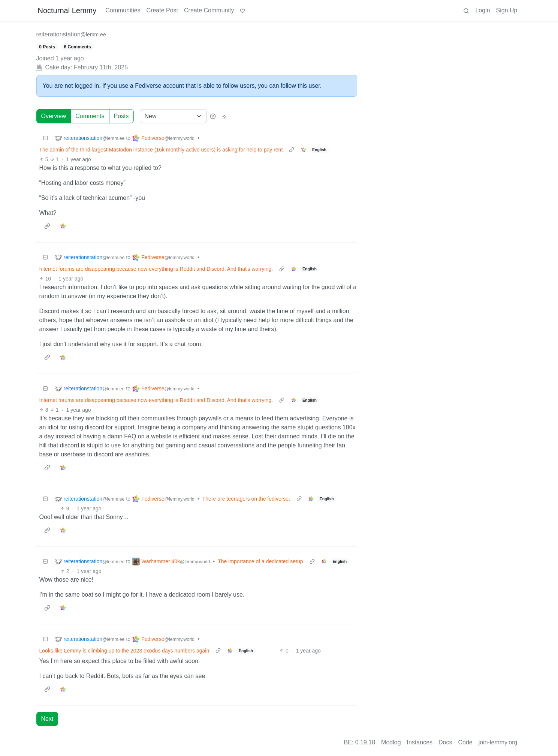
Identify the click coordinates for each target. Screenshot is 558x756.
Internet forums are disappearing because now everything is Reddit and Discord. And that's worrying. (156, 269)
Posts (121, 116)
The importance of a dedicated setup (260, 561)
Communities (123, 10)
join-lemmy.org (498, 742)
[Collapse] (45, 138)
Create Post (162, 10)
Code (465, 742)
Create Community (209, 10)
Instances (420, 742)
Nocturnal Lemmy (67, 10)
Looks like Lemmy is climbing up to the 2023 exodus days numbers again (124, 651)
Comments (90, 116)
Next (47, 719)
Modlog (391, 742)
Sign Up (507, 10)
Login (482, 10)
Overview (54, 116)
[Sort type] (173, 116)
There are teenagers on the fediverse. (246, 499)
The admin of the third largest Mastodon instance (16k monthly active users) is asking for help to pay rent (161, 150)
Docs (445, 742)
